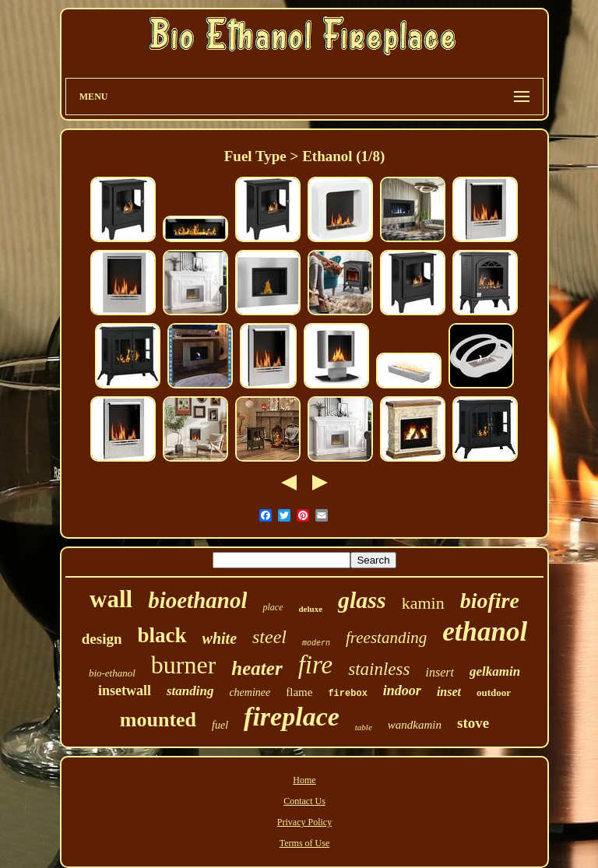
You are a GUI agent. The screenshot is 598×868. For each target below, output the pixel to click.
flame (299, 692)
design (102, 639)
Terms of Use (304, 843)
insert (439, 672)
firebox (347, 694)
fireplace (292, 717)
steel (269, 637)
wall (111, 599)
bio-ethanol (112, 673)
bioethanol (197, 600)
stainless (379, 669)
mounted (158, 720)
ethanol (485, 632)
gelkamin (495, 671)
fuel (220, 725)
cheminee (250, 692)
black (162, 635)
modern (316, 643)
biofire (490, 601)
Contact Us (304, 801)
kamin (423, 603)
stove (473, 723)
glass (362, 600)
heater (257, 668)
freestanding (386, 638)
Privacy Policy (304, 822)
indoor (402, 691)
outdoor (494, 692)
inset (449, 692)
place (273, 607)
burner (184, 665)
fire (316, 665)
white (220, 638)
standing (190, 691)
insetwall (125, 691)
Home (304, 780)
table (364, 727)
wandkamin (415, 725)
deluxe (310, 609)
